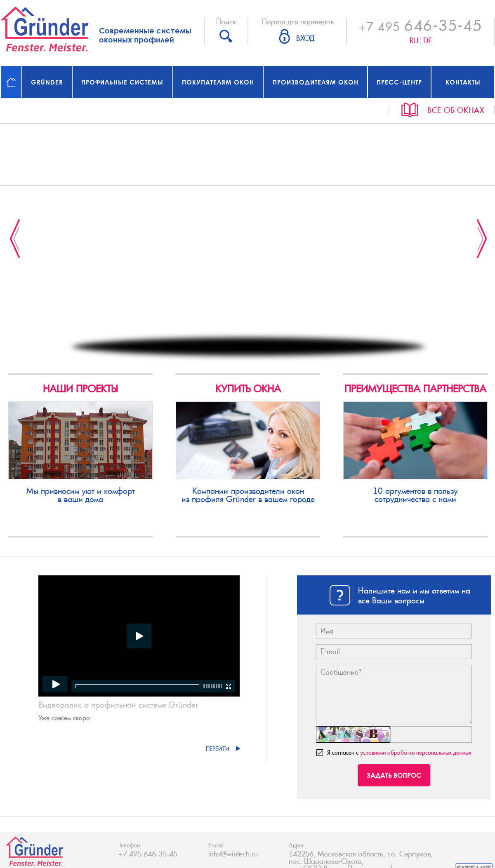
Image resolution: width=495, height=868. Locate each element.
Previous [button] (15, 239)
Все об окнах (456, 110)
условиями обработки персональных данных (416, 753)
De (428, 41)
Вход (305, 38)
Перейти (218, 749)
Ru (414, 41)
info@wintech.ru (233, 854)
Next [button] (482, 239)
